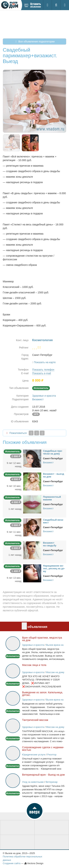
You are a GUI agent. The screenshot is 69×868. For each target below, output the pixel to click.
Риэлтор (52, 755)
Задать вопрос (17, 842)
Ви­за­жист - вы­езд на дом (54, 475)
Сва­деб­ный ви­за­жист (53, 521)
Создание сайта (12, 863)
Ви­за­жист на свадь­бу (50, 544)
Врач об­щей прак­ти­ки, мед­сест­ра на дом (42, 639)
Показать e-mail (42, 373)
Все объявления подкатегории (34, 42)
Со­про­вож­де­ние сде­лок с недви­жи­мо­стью (43, 749)
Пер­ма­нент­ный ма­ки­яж (52, 498)
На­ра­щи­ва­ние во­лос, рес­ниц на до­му (54, 568)
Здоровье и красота (44, 396)
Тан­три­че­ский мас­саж (35, 720)
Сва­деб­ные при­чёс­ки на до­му (53, 452)
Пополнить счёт (52, 828)
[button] (34, 811)
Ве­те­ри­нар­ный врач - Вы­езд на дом (43, 775)
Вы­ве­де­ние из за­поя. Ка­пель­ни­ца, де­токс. (43, 694)
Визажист (38, 399)
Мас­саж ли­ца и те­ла (34, 665)
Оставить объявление (17, 828)
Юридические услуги (34, 755)
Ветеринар (52, 782)
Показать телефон (43, 370)
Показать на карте (45, 362)
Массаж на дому (55, 672)
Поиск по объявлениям (52, 842)
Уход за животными (33, 782)
